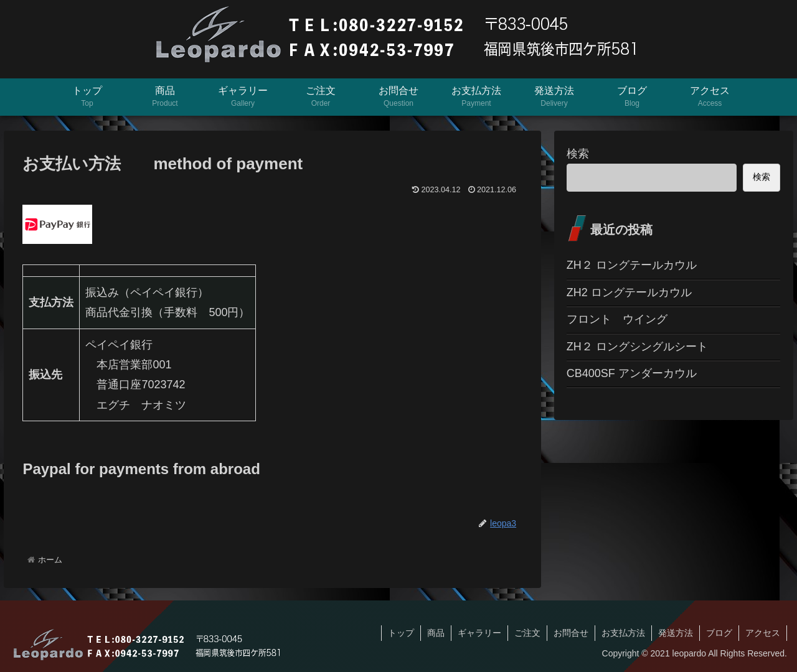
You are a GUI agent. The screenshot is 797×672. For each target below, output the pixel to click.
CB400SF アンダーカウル (632, 373)
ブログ (719, 633)
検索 (578, 154)
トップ (401, 633)
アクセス (763, 633)
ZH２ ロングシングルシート (637, 347)
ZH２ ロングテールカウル (632, 265)
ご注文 (527, 633)
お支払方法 (623, 633)
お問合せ (571, 633)
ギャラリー (479, 633)
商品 (436, 633)
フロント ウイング (617, 319)
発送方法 (676, 633)
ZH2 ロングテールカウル (629, 292)
